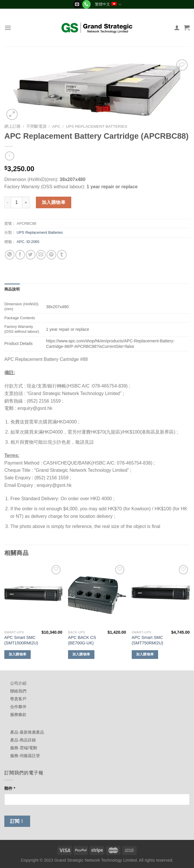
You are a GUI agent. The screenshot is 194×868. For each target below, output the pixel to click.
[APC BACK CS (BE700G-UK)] (97, 595)
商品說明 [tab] (12, 289)
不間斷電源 (36, 126)
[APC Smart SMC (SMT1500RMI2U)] (33, 595)
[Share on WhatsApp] (10, 255)
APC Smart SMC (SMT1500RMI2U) (21, 640)
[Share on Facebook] (20, 255)
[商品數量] (17, 202)
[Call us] (86, 4)
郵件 (10, 788)
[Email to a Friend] (41, 255)
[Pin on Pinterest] (51, 255)
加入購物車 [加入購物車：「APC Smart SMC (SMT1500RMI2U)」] (18, 654)
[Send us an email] (77, 4)
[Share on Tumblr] (62, 255)
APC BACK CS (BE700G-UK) (82, 640)
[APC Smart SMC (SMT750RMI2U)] (161, 595)
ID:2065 (33, 242)
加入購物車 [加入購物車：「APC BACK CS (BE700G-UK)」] (81, 654)
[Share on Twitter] (31, 255)
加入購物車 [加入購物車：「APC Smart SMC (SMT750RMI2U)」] (145, 654)
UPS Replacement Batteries (96, 126)
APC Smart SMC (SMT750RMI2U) (148, 640)
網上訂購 (12, 126)
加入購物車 (54, 202)
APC (56, 126)
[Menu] (8, 28)
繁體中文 (108, 4)
